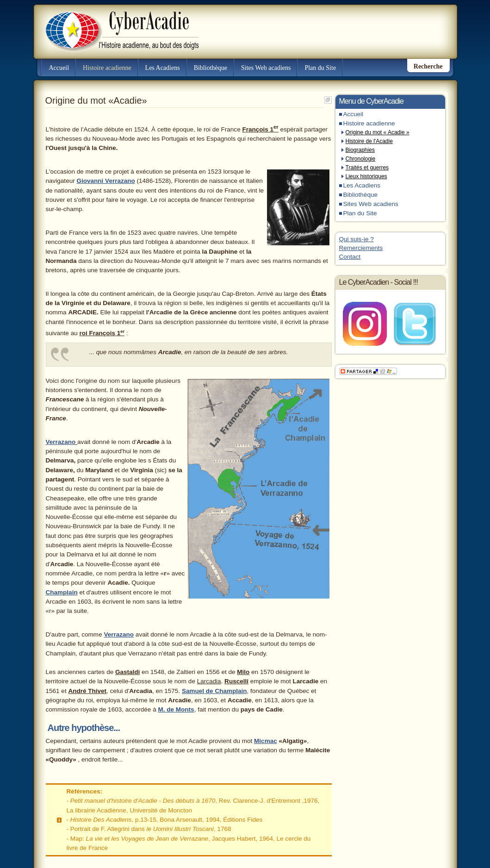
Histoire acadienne (107, 68)
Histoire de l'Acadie (369, 141)
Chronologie (361, 159)
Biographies (360, 150)
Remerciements (361, 248)
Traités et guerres (367, 168)
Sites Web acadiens (266, 68)
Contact (350, 257)
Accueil (59, 68)
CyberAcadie (114, 25)
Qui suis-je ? (357, 239)
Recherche (428, 66)
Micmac (266, 741)
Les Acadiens (163, 68)
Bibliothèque (211, 68)
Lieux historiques (366, 176)
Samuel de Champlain (214, 691)
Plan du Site (320, 68)
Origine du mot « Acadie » (378, 132)
